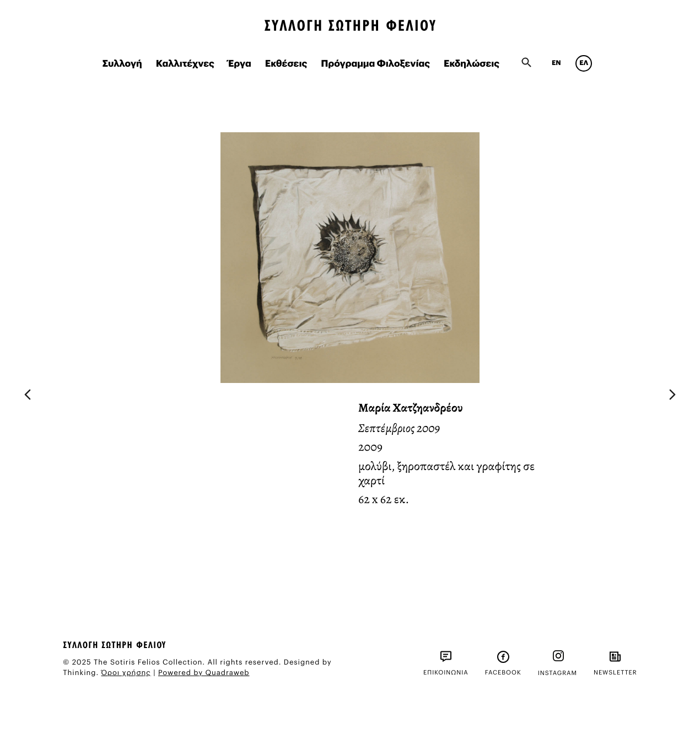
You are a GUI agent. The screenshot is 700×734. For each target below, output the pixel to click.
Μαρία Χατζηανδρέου (411, 408)
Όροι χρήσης (126, 673)
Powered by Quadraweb (204, 673)
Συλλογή (122, 64)
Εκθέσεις (286, 64)
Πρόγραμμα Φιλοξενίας (375, 64)
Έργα (240, 64)
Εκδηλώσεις (472, 64)
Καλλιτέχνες (185, 64)
